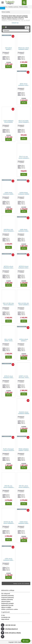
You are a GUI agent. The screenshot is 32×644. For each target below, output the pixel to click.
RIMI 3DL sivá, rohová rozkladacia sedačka (8, 487)
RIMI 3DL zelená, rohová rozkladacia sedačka (24, 487)
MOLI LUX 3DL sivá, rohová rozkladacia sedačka (24, 304)
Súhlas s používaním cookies (10, 609)
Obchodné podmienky (8, 596)
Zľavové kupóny (6, 601)
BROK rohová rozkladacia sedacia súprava (24, 85)
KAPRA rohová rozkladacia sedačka (24, 193)
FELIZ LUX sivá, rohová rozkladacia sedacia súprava (24, 157)
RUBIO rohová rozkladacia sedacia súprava (24, 523)
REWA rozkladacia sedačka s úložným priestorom (24, 450)
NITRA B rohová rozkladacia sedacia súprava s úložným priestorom (8, 377)
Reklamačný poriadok (7, 603)
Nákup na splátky (6, 607)
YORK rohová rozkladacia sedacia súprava (8, 560)
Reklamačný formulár (7, 605)
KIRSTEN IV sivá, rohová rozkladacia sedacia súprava (8, 230)
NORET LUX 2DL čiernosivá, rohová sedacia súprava (24, 377)
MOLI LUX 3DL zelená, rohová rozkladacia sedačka (8, 340)
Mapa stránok (5, 619)
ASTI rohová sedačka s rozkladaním (8, 49)
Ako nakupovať (6, 594)
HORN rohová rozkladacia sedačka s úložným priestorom (8, 193)
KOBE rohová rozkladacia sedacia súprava (24, 230)
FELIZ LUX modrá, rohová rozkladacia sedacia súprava (24, 122)
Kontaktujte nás (6, 617)
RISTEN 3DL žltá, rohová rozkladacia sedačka (8, 523)
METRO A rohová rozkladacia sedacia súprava (8, 267)
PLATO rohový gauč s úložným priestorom (8, 450)
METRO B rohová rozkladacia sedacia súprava (24, 267)
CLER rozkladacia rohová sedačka (8, 121)
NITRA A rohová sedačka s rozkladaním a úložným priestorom (24, 340)
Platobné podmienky (7, 599)
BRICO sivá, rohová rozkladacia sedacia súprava (24, 49)
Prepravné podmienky (8, 597)
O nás (3, 615)
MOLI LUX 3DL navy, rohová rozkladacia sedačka (8, 304)
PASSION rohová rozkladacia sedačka (24, 413)
